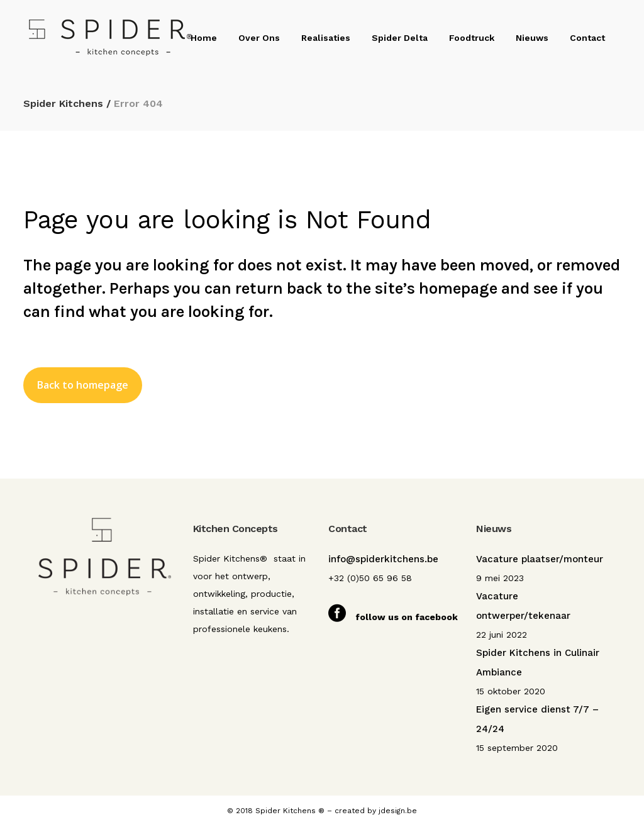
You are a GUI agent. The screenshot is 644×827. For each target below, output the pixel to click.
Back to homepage (83, 385)
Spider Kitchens (63, 103)
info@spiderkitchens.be (383, 559)
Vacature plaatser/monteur (540, 559)
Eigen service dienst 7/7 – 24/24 (537, 719)
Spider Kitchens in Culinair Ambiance (538, 663)
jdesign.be (398, 811)
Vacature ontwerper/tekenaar (523, 606)
